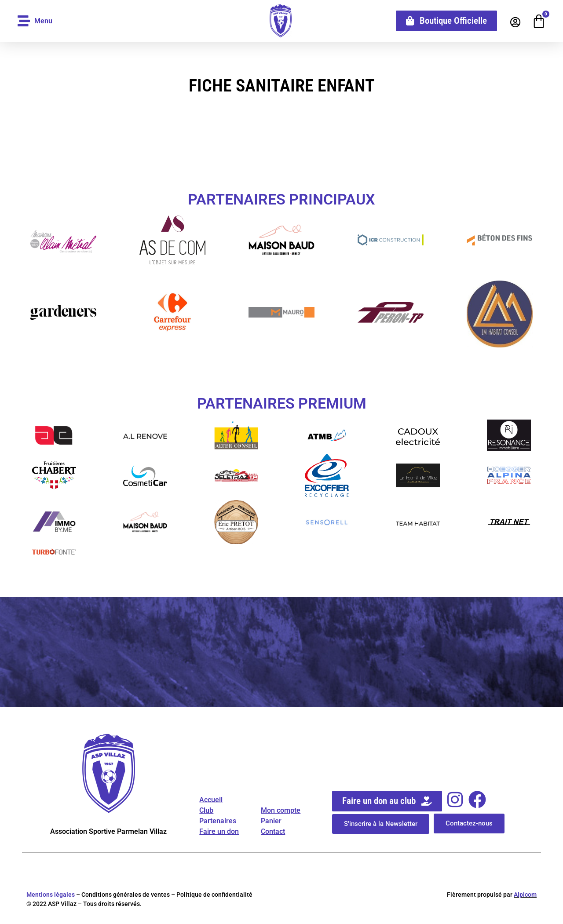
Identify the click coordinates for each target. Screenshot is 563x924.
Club (206, 810)
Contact (273, 831)
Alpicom (525, 895)
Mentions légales (51, 895)
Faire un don (219, 831)
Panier (271, 821)
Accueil (211, 800)
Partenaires (218, 821)
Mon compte (281, 810)
